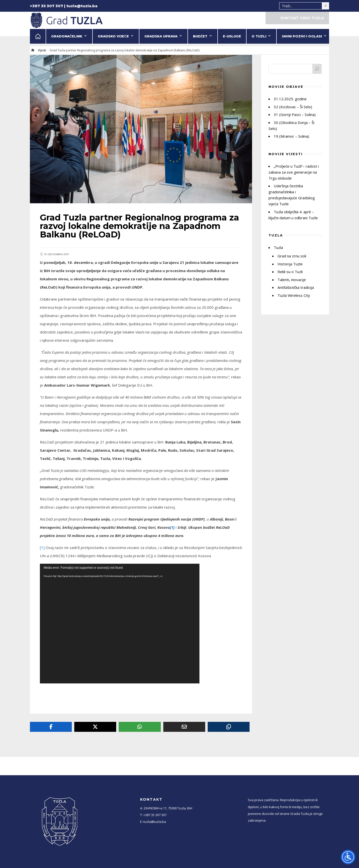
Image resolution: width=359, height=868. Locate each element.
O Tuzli (259, 36)
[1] (42, 547)
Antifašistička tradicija (296, 287)
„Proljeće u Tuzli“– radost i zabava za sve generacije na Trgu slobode (294, 172)
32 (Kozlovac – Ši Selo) (293, 107)
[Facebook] (51, 727)
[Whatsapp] (140, 727)
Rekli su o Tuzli (290, 272)
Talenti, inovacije (292, 280)
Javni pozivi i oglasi (302, 36)
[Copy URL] (229, 727)
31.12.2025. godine (290, 99)
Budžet (200, 36)
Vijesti (42, 50)
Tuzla (278, 247)
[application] (120, 624)
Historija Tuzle (290, 264)
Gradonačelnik (67, 36)
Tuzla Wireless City (294, 295)
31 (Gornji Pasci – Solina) (295, 114)
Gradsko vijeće (113, 36)
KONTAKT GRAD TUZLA (302, 18)
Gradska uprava (161, 36)
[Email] (184, 727)
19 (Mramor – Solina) (291, 136)
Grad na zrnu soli (292, 256)
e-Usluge (232, 36)
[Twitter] (95, 727)
